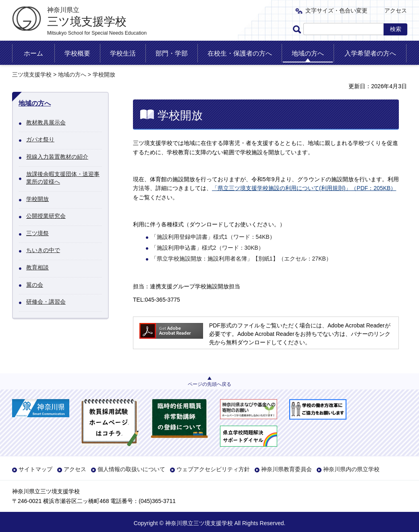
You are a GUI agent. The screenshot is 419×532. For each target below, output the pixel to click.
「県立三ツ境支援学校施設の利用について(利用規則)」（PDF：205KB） (304, 188)
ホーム (33, 53)
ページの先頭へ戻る (209, 384)
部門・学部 (172, 53)
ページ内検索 (298, 29)
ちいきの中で (43, 250)
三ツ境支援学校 (32, 75)
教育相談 (37, 267)
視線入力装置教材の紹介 (57, 157)
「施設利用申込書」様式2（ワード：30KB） (207, 248)
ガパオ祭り (40, 139)
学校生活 (123, 53)
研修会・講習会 (46, 302)
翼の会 (35, 285)
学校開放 (37, 199)
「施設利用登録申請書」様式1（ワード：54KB (210, 237)
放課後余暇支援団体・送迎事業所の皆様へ (63, 178)
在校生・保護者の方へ (240, 53)
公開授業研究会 (46, 216)
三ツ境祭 (37, 233)
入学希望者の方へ (370, 53)
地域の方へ (308, 53)
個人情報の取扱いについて (131, 469)
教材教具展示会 (46, 122)
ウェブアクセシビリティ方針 (213, 469)
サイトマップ (35, 469)
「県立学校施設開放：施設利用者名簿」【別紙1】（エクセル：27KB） (241, 259)
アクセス (396, 10)
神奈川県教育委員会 (286, 469)
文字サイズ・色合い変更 (336, 10)
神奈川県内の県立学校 (351, 469)
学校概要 (77, 53)
